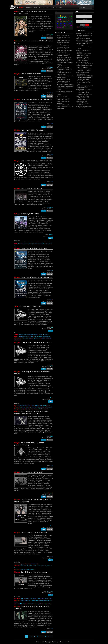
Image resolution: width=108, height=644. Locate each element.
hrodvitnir (16, 242)
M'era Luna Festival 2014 (64, 100)
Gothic (66, 27)
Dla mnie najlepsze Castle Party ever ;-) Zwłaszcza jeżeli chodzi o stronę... (36, 242)
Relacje (17, 11)
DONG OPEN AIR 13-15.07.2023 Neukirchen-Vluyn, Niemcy (65, 62)
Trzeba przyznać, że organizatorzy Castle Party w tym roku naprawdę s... (34, 336)
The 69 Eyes (61, 23)
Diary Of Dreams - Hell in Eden (31, 188)
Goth (59, 20)
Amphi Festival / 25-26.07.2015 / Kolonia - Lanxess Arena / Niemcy (65, 93)
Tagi (56, 11)
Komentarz (50, 38)
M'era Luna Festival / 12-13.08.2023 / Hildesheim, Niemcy (63, 37)
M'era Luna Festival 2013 (64, 105)
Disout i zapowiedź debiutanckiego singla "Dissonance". (83, 103)
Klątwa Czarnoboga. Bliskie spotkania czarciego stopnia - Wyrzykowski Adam (85, 35)
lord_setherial (17, 599)
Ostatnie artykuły (80, 31)
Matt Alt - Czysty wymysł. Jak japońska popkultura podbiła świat (85, 83)
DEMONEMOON (18, 338)
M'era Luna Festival (62, 96)
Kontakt (62, 642)
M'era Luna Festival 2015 (64, 98)
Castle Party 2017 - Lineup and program (34, 248)
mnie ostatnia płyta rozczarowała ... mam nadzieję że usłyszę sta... (34, 409)
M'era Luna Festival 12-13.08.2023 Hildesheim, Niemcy (63, 42)
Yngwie (16, 335)
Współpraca (55, 642)
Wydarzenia (37, 7)
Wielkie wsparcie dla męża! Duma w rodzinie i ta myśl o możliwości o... (34, 335)
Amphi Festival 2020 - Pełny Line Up (33, 130)
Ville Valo (69, 22)
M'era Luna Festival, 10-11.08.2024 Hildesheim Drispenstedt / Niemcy (63, 47)
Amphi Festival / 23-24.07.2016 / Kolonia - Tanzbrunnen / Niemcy (65, 88)
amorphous (17, 564)
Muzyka (17, 74)
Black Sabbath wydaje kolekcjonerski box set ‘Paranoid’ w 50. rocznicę (84, 98)
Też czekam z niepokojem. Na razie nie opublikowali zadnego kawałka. (36, 604)
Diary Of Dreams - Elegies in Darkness (34, 532)
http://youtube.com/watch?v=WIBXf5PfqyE (30, 564)
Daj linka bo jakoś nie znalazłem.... (28, 569)
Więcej (55, 7)
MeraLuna (69, 18)
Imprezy (17, 41)
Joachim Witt (62, 18)
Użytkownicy (29, 7)
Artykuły (22, 7)
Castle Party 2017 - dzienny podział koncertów (36, 277)
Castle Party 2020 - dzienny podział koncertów (36, 99)
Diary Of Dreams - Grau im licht (31, 472)
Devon (16, 405)
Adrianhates (17, 566)
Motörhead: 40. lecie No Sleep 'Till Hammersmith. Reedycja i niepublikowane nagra (85, 77)
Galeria (44, 7)
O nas (42, 642)
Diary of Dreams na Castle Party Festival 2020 (36, 161)
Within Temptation (67, 20)
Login (60, 7)
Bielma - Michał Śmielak (83, 39)
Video (16, 306)
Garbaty (16, 409)
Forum (49, 7)
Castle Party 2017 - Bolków (30, 214)
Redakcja (48, 642)
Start (38, 642)
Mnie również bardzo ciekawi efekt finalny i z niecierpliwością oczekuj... (37, 599)
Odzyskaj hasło (88, 27)
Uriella (16, 244)
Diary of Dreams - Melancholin (31, 74)
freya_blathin (17, 407)
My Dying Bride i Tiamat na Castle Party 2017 (36, 343)
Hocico (70, 16)
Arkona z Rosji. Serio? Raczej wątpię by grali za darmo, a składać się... (34, 405)
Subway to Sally (61, 22)
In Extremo (61, 16)
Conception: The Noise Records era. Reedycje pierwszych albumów (83, 59)
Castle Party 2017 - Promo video (30, 306)
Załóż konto (80, 27)
